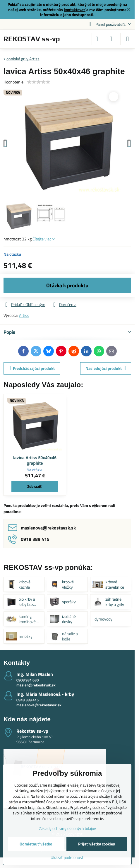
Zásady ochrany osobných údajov (67, 828)
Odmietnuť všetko (36, 844)
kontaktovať (75, 10)
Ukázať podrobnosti (67, 857)
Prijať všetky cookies (97, 844)
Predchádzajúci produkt (32, 368)
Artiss (24, 315)
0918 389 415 (28, 700)
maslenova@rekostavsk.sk (39, 705)
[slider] (39, 82)
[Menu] (128, 39)
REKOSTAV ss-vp (32, 39)
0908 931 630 (28, 680)
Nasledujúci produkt (106, 368)
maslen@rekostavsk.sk (36, 685)
